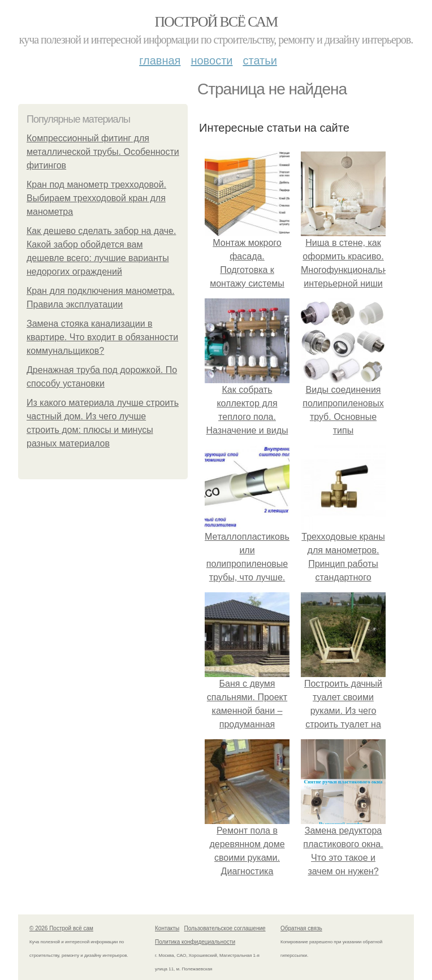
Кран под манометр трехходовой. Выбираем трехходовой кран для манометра (96, 198)
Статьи (260, 60)
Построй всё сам (216, 22)
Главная (160, 60)
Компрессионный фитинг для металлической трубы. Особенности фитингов (103, 152)
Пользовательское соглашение (225, 928)
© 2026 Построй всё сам (61, 928)
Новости (211, 60)
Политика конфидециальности (195, 942)
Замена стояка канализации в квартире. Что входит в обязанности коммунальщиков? (102, 337)
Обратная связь (301, 928)
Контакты (167, 928)
